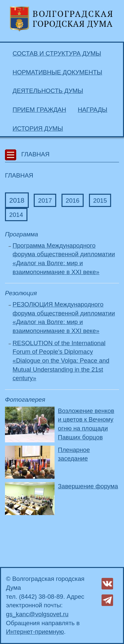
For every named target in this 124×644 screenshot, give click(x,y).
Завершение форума (88, 486)
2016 (73, 201)
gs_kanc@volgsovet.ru (37, 614)
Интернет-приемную (35, 632)
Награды (92, 110)
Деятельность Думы (48, 91)
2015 (100, 201)
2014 (16, 215)
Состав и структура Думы (57, 53)
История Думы (38, 128)
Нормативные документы (57, 72)
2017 (45, 201)
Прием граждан (39, 110)
